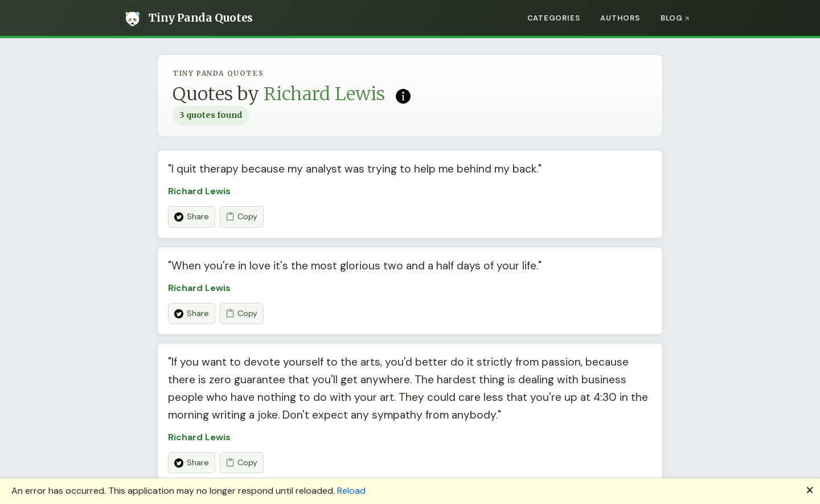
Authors (620, 18)
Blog (672, 18)
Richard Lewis (199, 191)
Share (192, 216)
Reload (351, 491)
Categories (554, 18)
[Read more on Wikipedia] (403, 95)
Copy (242, 217)
